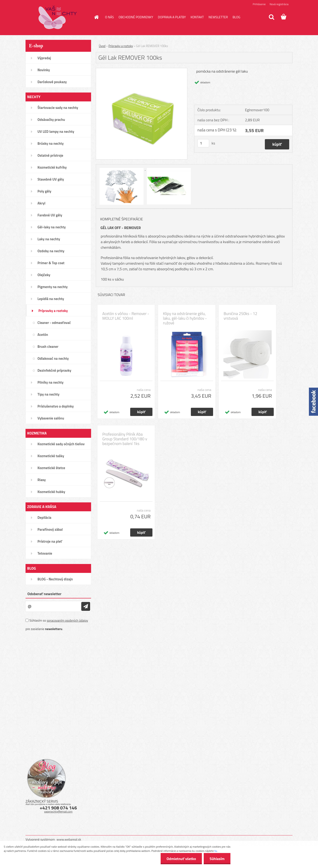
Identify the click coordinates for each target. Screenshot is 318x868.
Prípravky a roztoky (121, 46)
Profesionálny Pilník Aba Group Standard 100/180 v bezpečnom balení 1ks (125, 439)
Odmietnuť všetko (181, 859)
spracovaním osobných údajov (67, 620)
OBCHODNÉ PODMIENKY (136, 17)
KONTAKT (197, 17)
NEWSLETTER (218, 17)
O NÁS (110, 17)
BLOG (236, 17)
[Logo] (58, 17)
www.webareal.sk (69, 839)
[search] (271, 17)
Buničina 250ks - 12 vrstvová (240, 316)
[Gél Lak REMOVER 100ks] (142, 70)
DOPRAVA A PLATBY (172, 17)
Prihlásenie (259, 4)
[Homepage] (96, 17)
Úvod (102, 46)
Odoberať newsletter (44, 594)
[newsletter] (86, 606)
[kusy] (203, 143)
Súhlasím (217, 859)
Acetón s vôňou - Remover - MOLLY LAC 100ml (126, 316)
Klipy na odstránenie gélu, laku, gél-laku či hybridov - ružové (185, 318)
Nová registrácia (279, 4)
